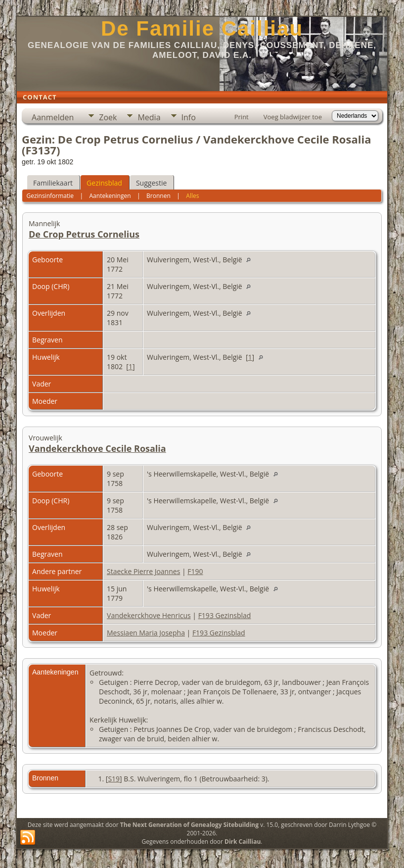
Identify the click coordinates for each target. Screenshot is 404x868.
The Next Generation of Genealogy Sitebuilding (189, 825)
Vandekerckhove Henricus (149, 615)
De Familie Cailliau (202, 28)
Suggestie (151, 183)
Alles (192, 196)
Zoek (108, 117)
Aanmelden (53, 117)
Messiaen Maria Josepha (146, 633)
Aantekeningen (110, 196)
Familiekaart (53, 183)
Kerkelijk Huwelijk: (119, 720)
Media (149, 117)
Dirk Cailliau (243, 842)
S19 (114, 779)
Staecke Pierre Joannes (143, 571)
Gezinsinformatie (50, 196)
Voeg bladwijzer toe (293, 117)
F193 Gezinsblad (225, 615)
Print (242, 117)
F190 (195, 571)
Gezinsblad (104, 183)
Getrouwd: (107, 673)
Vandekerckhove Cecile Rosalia (97, 448)
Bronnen (158, 196)
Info (189, 117)
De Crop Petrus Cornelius (84, 234)
